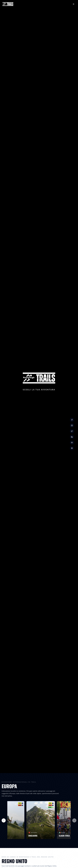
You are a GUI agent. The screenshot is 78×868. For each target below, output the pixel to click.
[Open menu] (74, 4)
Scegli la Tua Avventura (39, 390)
